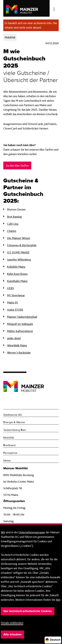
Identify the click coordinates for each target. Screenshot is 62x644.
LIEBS (10, 288)
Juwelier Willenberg (19, 260)
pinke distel (14, 338)
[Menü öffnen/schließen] (54, 8)
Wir (3, 532)
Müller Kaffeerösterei (20, 331)
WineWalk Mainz (17, 345)
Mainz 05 (12, 302)
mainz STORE (15, 310)
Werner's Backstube (19, 353)
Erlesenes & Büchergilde (22, 245)
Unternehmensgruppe (32, 532)
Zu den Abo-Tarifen (17, 165)
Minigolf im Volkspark (20, 324)
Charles (12, 231)
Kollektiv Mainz (16, 267)
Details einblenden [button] (12, 623)
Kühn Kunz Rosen (17, 274)
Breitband (9, 445)
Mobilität (9, 438)
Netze (7, 461)
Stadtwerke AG (13, 415)
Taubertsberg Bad (14, 430)
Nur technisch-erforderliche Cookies (28, 611)
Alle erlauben (12, 635)
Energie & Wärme (14, 422)
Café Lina (13, 224)
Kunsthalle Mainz (17, 281)
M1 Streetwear (16, 295)
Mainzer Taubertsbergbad (22, 317)
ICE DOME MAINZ (18, 252)
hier (58, 600)
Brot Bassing (14, 217)
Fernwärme (10, 453)
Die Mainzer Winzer (19, 238)
